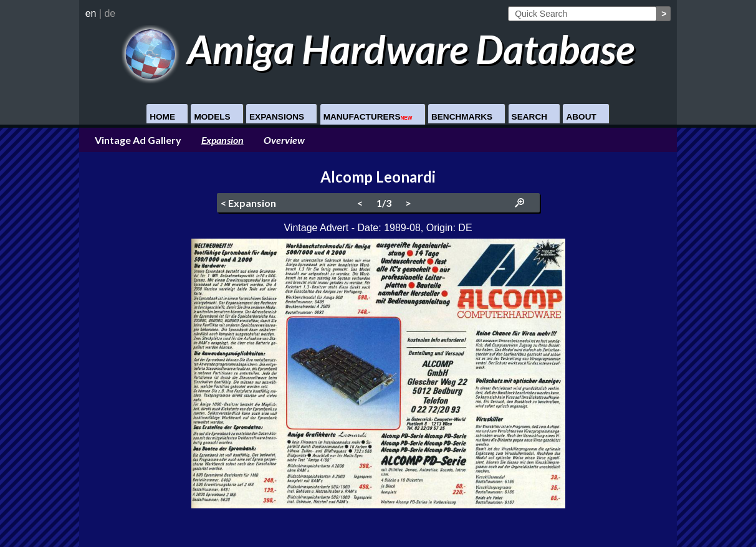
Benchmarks (462, 117)
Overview (284, 140)
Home (162, 117)
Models (212, 117)
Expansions (277, 117)
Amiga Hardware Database (378, 49)
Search (529, 117)
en (91, 13)
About (581, 117)
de (110, 13)
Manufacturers (368, 117)
